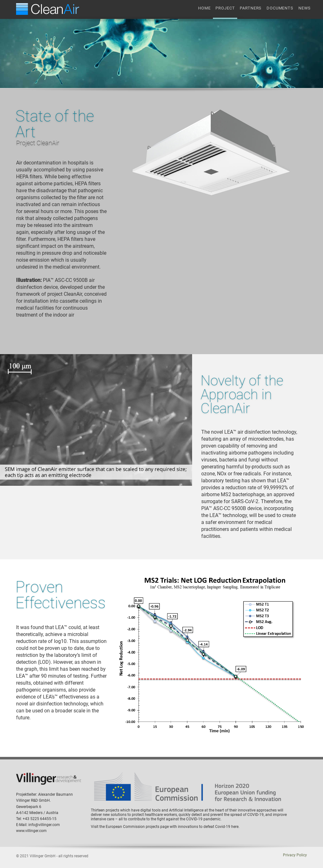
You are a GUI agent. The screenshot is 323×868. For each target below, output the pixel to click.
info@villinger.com (44, 825)
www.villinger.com (31, 831)
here (235, 827)
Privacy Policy (295, 855)
